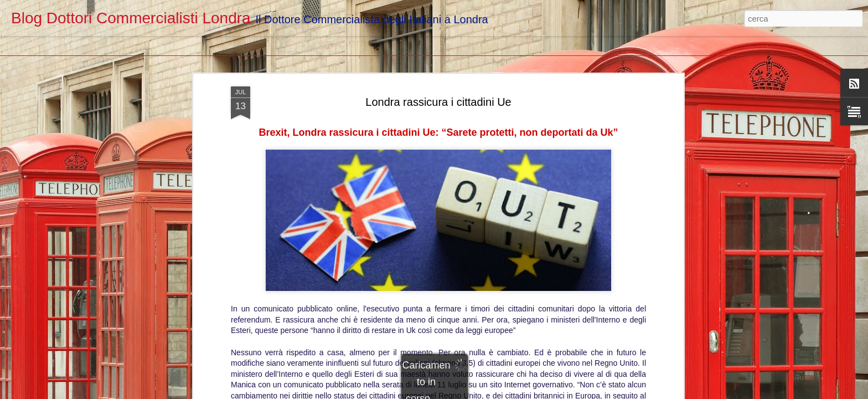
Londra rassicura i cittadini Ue (438, 71)
